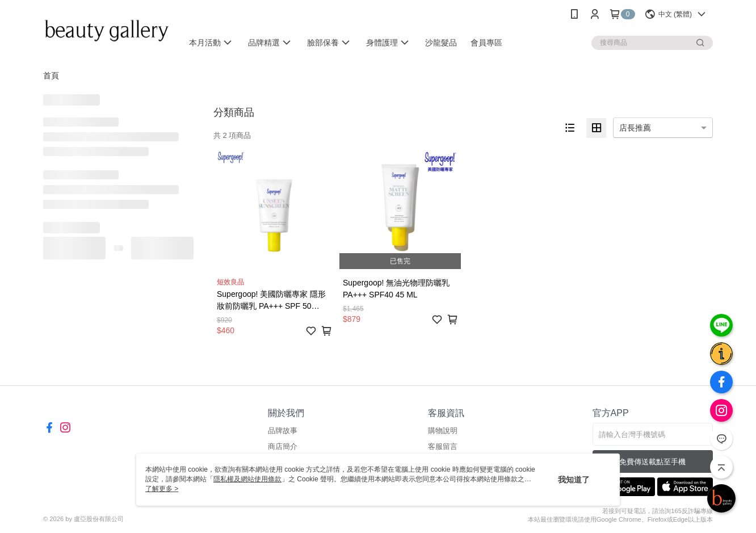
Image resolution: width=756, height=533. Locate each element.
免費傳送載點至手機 (652, 462)
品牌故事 (283, 431)
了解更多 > (162, 489)
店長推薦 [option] (635, 128)
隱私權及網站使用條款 (247, 479)
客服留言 (443, 446)
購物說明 (443, 431)
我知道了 (574, 480)
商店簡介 (283, 446)
